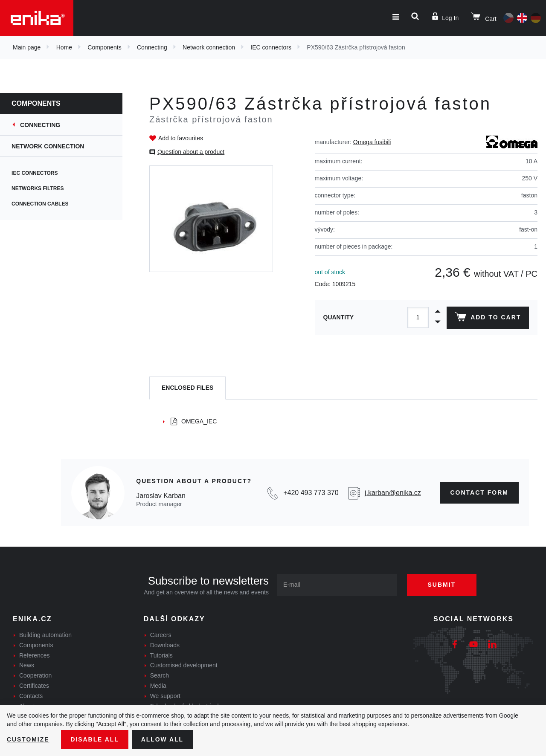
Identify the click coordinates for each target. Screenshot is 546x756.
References (35, 655)
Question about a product (191, 152)
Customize (28, 739)
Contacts (31, 696)
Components (104, 47)
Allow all (163, 739)
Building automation (45, 635)
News (27, 665)
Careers (161, 635)
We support (165, 696)
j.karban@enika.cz (393, 493)
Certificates (34, 686)
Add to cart (488, 319)
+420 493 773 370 (311, 493)
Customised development (184, 665)
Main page (27, 47)
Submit (442, 585)
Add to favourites (181, 138)
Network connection (209, 47)
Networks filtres (43, 188)
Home (64, 47)
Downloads (165, 645)
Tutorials (161, 655)
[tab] (187, 388)
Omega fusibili (372, 142)
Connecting (152, 47)
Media (158, 686)
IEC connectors (271, 47)
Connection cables (45, 204)
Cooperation (35, 675)
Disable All (95, 739)
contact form (480, 492)
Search (160, 675)
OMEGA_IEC (194, 421)
